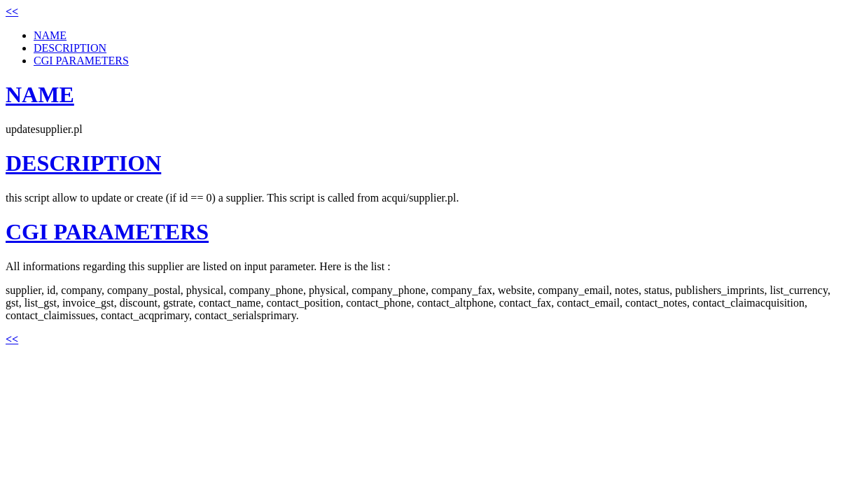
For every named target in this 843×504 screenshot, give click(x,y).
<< (12, 12)
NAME (50, 35)
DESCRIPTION (70, 48)
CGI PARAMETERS (81, 61)
